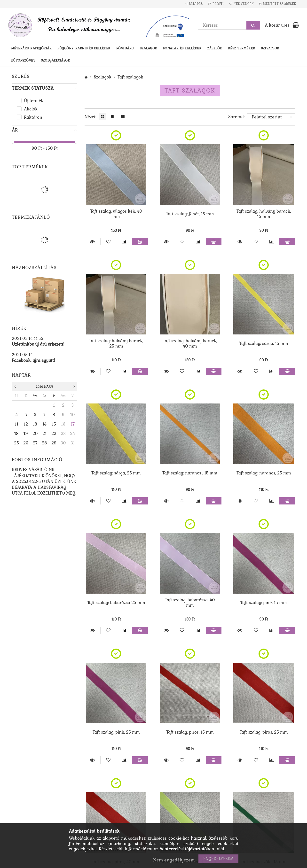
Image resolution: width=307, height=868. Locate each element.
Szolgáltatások (55, 60)
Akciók (31, 109)
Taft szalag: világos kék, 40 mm (116, 214)
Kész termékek (242, 48)
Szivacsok (270, 48)
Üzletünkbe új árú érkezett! (38, 344)
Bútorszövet (23, 60)
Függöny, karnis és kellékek (84, 48)
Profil (213, 4)
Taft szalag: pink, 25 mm (116, 732)
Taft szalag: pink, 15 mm (264, 603)
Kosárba (140, 242)
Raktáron (33, 117)
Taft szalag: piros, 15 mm (190, 732)
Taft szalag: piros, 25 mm (264, 732)
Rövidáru (125, 48)
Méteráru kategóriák (31, 48)
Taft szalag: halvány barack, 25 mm (116, 343)
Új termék (34, 101)
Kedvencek (241, 4)
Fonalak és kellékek (182, 48)
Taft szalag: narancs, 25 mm (264, 473)
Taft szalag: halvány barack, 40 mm (190, 343)
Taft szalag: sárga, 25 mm (116, 473)
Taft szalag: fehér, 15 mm (190, 214)
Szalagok (149, 48)
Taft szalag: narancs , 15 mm (190, 473)
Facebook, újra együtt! (33, 360)
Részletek (92, 242)
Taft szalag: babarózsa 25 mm (116, 603)
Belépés (189, 4)
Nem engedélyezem (174, 860)
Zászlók (215, 48)
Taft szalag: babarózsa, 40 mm (190, 603)
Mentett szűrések (279, 4)
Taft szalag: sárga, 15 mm (264, 343)
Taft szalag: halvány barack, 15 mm (264, 214)
